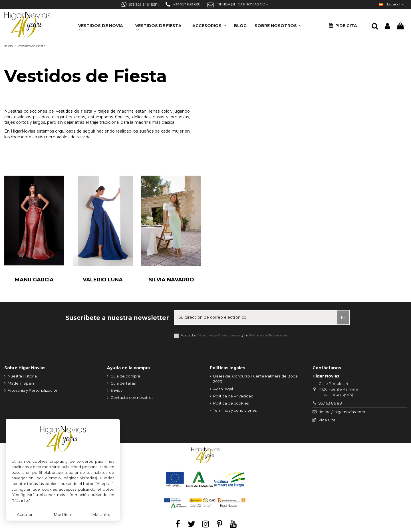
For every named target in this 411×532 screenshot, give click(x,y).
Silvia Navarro (171, 280)
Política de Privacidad (269, 335)
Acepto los (235, 335)
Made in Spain (21, 383)
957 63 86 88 (330, 403)
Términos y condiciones (235, 410)
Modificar (63, 515)
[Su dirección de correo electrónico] (256, 317)
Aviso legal (223, 389)
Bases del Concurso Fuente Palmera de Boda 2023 (255, 379)
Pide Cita (327, 420)
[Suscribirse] (343, 317)
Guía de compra (125, 376)
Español (392, 4)
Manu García (34, 280)
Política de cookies (231, 403)
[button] (278, 24)
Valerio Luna (103, 280)
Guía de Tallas (123, 383)
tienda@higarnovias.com (342, 412)
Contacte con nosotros (132, 397)
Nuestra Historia (22, 376)
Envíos (116, 390)
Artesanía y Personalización (33, 390)
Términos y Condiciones (219, 335)
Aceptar (25, 515)
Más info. (101, 515)
